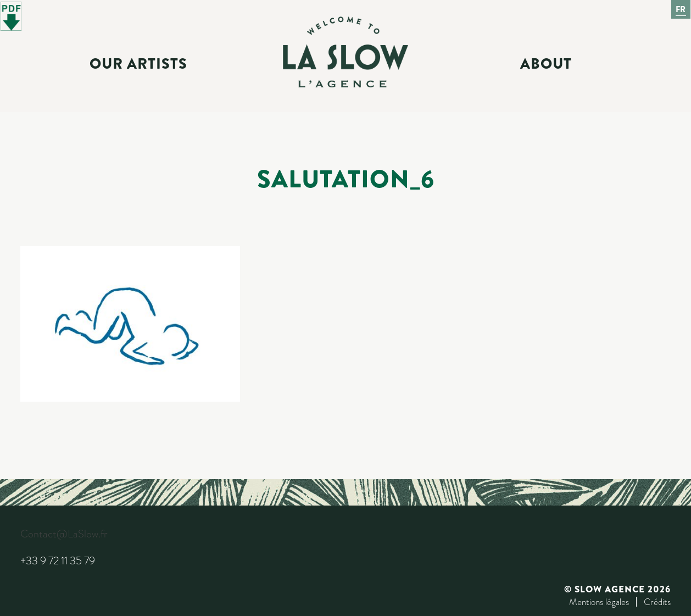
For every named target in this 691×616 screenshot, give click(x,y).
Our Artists (138, 64)
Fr (681, 9)
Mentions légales (599, 602)
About (546, 64)
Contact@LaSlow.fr (64, 534)
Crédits (657, 602)
